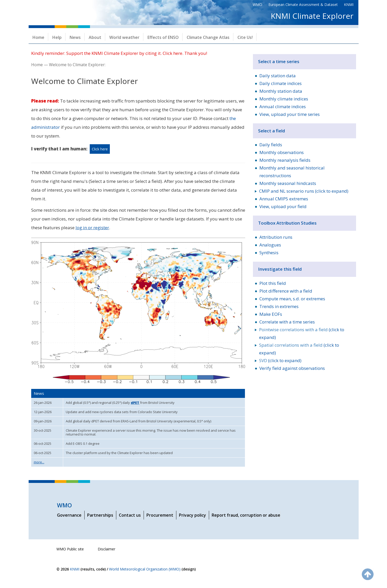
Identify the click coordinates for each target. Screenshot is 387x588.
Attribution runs (276, 237)
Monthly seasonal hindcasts (288, 183)
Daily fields (271, 145)
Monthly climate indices (284, 99)
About (95, 37)
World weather (124, 37)
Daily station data (278, 76)
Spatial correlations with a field (291, 345)
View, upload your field (283, 206)
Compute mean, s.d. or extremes (292, 299)
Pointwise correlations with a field (293, 330)
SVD (263, 360)
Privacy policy (192, 515)
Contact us (130, 515)
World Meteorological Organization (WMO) (145, 569)
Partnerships (100, 515)
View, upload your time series (290, 114)
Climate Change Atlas (208, 37)
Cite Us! (245, 37)
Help (57, 37)
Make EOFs (271, 314)
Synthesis (269, 253)
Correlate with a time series (287, 322)
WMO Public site (70, 549)
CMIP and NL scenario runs (287, 191)
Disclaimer (106, 549)
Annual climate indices (283, 106)
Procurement (160, 515)
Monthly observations (282, 152)
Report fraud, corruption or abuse (246, 515)
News (75, 37)
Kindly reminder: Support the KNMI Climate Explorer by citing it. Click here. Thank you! (119, 53)
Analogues (270, 245)
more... (39, 462)
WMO (257, 5)
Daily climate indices (281, 83)
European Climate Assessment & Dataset (303, 5)
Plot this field (273, 283)
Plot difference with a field (286, 291)
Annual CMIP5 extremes (284, 199)
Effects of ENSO (163, 37)
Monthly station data (281, 91)
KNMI (349, 5)
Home (38, 37)
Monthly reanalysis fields (285, 160)
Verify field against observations (292, 368)
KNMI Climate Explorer (312, 16)
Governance (69, 515)
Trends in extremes (279, 306)
